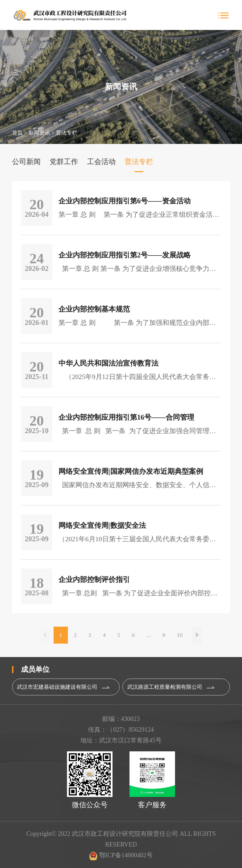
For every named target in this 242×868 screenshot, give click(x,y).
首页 (17, 133)
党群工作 (64, 162)
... (149, 635)
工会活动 (101, 162)
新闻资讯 (39, 133)
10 (180, 635)
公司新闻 (26, 162)
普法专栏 (67, 133)
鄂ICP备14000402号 (121, 855)
